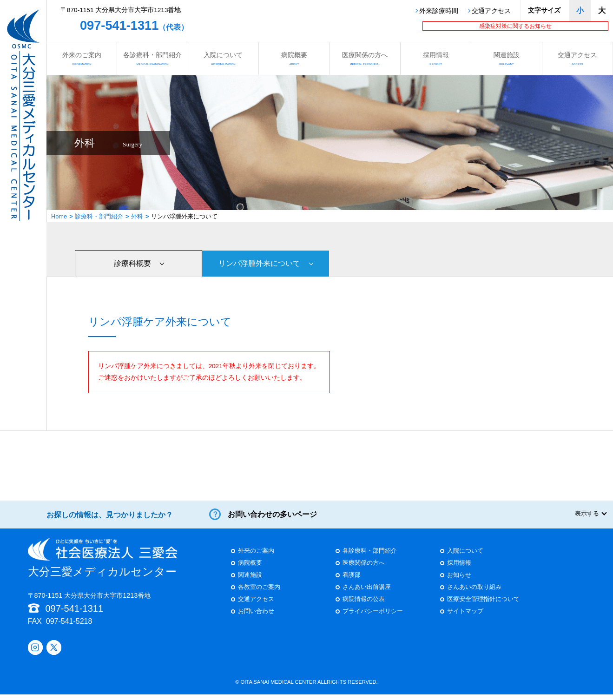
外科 (137, 216)
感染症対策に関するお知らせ (515, 26)
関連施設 (506, 58)
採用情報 (436, 58)
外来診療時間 (439, 11)
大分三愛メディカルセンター (103, 563)
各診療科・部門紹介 (152, 58)
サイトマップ (465, 617)
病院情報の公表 (364, 605)
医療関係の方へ (365, 58)
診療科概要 (132, 263)
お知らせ (459, 581)
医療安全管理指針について (483, 605)
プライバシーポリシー (373, 617)
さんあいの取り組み (474, 593)
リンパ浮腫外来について (260, 263)
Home (59, 216)
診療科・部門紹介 (99, 216)
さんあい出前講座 (367, 593)
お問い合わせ (256, 617)
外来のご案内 (82, 58)
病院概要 (294, 58)
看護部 (352, 581)
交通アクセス (491, 11)
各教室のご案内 (259, 593)
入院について (223, 58)
